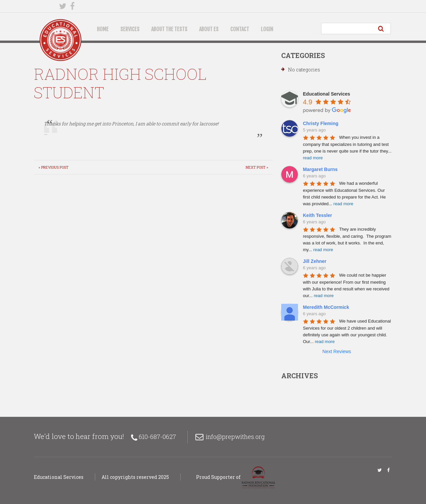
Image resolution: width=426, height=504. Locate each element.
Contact (240, 29)
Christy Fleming (321, 123)
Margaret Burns (320, 169)
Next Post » (257, 167)
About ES (209, 29)
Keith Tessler (318, 215)
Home (103, 29)
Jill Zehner (315, 261)
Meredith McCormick (326, 307)
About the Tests (169, 29)
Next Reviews (337, 351)
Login (267, 29)
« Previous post (53, 167)
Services (130, 29)
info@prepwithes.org (235, 437)
